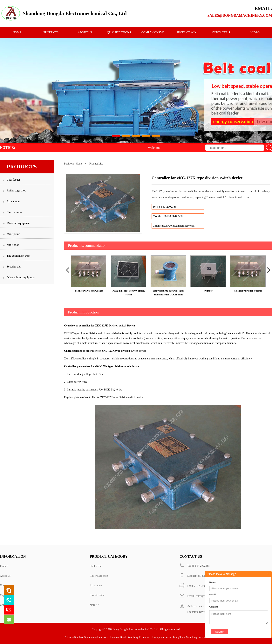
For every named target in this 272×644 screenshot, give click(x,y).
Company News (153, 32)
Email (212, 594)
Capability (6, 595)
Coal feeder (96, 566)
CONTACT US (221, 32)
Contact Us (6, 605)
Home (79, 164)
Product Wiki (187, 32)
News (3, 586)
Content (214, 607)
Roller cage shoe (99, 576)
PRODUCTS (51, 32)
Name (212, 582)
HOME (17, 32)
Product (4, 566)
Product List (96, 164)
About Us (5, 576)
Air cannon (96, 586)
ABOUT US (85, 32)
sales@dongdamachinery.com (240, 15)
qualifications (119, 32)
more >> (94, 605)
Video (255, 32)
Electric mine (97, 595)
